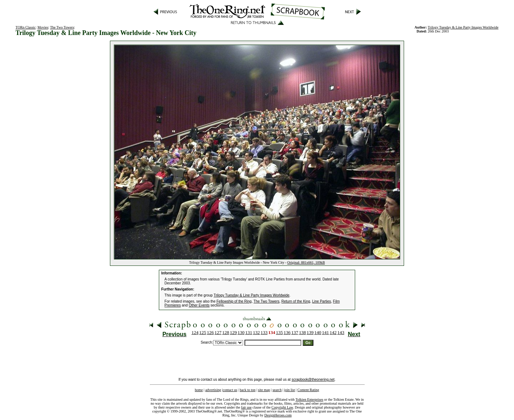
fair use (246, 407)
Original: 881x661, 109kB (306, 262)
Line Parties (321, 301)
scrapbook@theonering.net (313, 379)
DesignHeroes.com (278, 415)
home (199, 390)
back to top (247, 390)
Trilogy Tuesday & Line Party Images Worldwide (463, 27)
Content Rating (308, 390)
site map (264, 390)
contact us (230, 390)
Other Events (199, 305)
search (277, 390)
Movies (43, 27)
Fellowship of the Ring (234, 301)
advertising (213, 390)
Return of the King (296, 301)
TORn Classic (26, 27)
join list (289, 390)
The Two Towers (62, 27)
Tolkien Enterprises (309, 399)
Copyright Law (282, 407)
